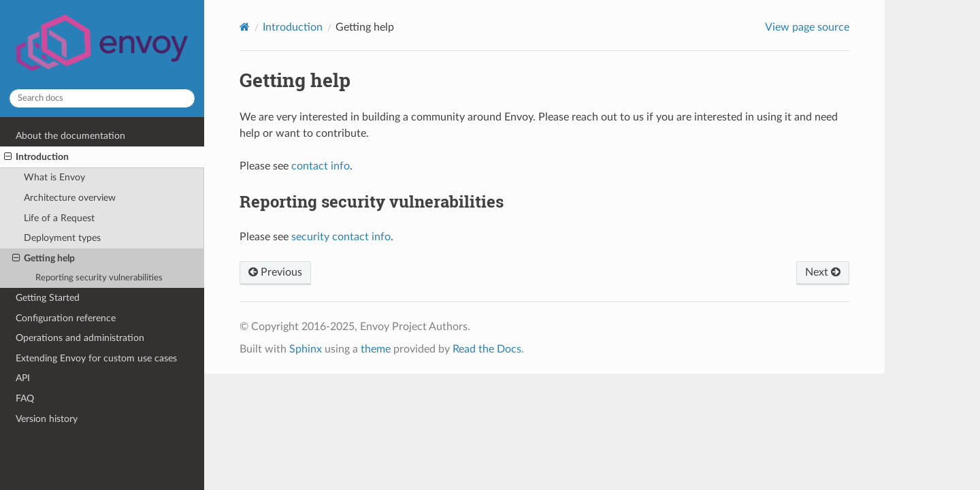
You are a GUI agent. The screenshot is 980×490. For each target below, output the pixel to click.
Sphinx (306, 349)
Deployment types (62, 238)
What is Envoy (54, 177)
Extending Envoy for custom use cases (96, 358)
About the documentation (70, 136)
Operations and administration (80, 338)
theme (376, 349)
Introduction (36, 157)
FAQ (25, 398)
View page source (807, 27)
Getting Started (48, 298)
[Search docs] (102, 98)
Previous (275, 272)
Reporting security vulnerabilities (99, 278)
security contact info (341, 237)
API (23, 378)
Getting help (44, 259)
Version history (47, 419)
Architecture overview (70, 198)
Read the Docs (487, 349)
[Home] (245, 27)
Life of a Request (59, 218)
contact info (321, 166)
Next (823, 272)
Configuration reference (66, 318)
